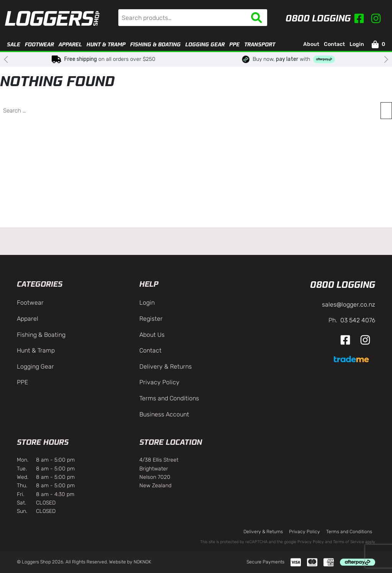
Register (151, 319)
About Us (152, 335)
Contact (334, 44)
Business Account (164, 414)
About (311, 44)
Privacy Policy (159, 382)
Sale (14, 44)
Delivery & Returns (166, 366)
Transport (260, 44)
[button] (6, 59)
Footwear (39, 44)
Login (357, 44)
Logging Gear (205, 44)
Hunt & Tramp (106, 44)
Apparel (70, 44)
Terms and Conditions (169, 398)
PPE (234, 44)
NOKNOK (142, 562)
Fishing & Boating (155, 44)
